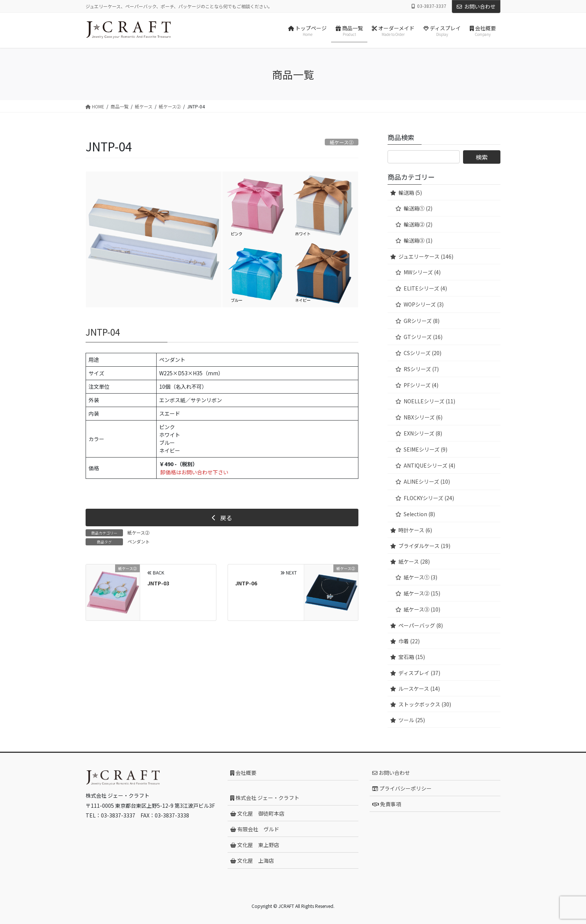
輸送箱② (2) (418, 224)
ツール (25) (412, 720)
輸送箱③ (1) (418, 240)
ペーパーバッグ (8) (421, 625)
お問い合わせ (476, 6)
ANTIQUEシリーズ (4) (429, 465)
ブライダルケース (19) (424, 546)
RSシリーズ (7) (421, 369)
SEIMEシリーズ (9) (425, 449)
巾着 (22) (409, 641)
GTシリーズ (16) (423, 337)
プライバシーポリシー (402, 788)
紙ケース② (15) (422, 593)
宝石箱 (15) (412, 657)
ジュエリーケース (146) (426, 256)
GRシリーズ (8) (422, 321)
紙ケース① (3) (420, 577)
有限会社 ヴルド (255, 829)
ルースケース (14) (419, 689)
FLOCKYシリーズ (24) (429, 498)
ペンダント (139, 541)
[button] (222, 517)
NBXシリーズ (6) (423, 417)
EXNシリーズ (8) (423, 433)
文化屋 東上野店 (255, 845)
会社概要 (243, 773)
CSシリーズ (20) (422, 353)
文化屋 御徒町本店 (257, 813)
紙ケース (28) (414, 561)
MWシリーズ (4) (422, 272)
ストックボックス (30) (425, 704)
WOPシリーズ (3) (424, 304)
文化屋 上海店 (252, 860)
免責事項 (387, 804)
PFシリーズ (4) (421, 385)
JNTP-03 (158, 583)
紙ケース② (138, 532)
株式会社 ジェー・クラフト (265, 798)
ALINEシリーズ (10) (427, 481)
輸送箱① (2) (418, 208)
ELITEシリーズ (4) (425, 288)
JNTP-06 (246, 583)
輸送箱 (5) (410, 192)
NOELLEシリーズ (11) (429, 401)
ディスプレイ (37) (419, 673)
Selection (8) (419, 514)
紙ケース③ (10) (422, 609)
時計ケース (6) (415, 530)
